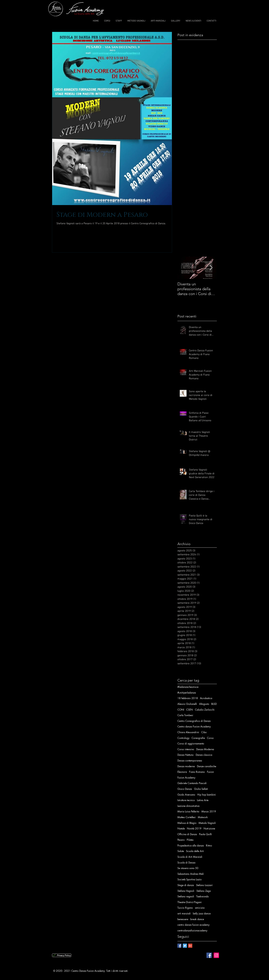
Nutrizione (209, 828)
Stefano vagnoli (186, 896)
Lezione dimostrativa (188, 806)
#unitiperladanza (187, 693)
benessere (183, 919)
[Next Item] (211, 268)
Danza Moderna (205, 749)
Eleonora (182, 772)
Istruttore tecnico (186, 800)
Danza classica (204, 755)
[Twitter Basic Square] (185, 946)
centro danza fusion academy (193, 925)
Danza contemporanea (190, 760)
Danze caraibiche (207, 766)
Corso (210, 738)
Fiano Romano (197, 772)
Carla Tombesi (185, 715)
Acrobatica (206, 698)
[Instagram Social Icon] (216, 955)
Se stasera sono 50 (188, 868)
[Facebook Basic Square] (179, 946)
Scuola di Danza (186, 862)
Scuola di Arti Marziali (190, 857)
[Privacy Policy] (62, 955)
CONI (181, 710)
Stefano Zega (204, 891)
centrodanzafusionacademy (192, 930)
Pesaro (181, 840)
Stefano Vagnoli (186, 891)
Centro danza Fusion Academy (194, 726)
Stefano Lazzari (204, 885)
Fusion (210, 772)
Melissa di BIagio (187, 823)
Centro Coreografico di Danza (194, 721)
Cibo (204, 732)
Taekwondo (203, 896)
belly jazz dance (202, 913)
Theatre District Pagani (190, 902)
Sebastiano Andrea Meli (191, 874)
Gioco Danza (185, 789)
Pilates (190, 840)
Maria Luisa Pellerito (188, 811)
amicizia (200, 908)
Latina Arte (203, 800)
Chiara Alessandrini (188, 732)
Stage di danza (186, 885)
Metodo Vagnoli (207, 823)
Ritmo (209, 845)
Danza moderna (186, 766)
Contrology (183, 738)
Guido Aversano (186, 795)
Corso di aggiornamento (191, 743)
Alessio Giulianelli (187, 704)
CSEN (190, 710)
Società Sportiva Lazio (190, 879)
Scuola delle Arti (195, 851)
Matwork (203, 817)
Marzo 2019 (209, 811)
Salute (181, 851)
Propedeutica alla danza (191, 845)
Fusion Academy (186, 778)
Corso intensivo (186, 749)
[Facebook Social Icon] (209, 955)
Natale (181, 828)
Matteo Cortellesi (187, 817)
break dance (197, 919)
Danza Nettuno (185, 755)
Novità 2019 (194, 828)
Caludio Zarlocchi (205, 710)
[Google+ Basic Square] (190, 946)
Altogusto (204, 704)
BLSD (214, 704)
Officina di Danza (187, 834)
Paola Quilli (205, 834)
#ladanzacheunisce (188, 687)
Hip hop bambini (207, 795)
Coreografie (198, 738)
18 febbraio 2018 (188, 698)
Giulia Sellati (201, 789)
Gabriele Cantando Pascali (192, 783)
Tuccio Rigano (185, 908)
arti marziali (184, 913)
